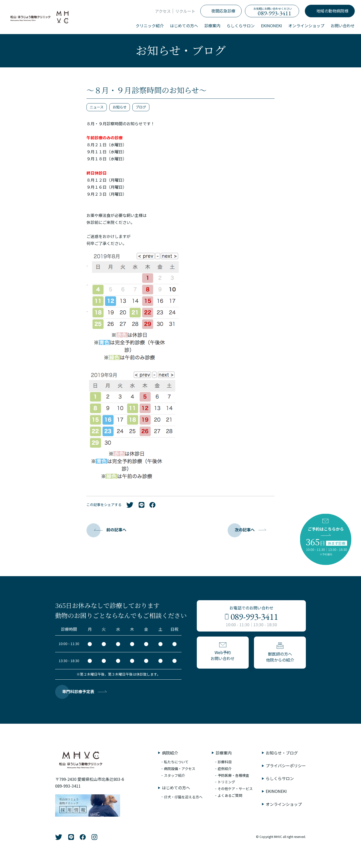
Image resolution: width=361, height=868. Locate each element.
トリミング (226, 782)
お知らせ (120, 107)
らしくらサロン (241, 26)
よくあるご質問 (230, 795)
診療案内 (212, 26)
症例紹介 (225, 769)
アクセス (163, 11)
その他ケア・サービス (235, 789)
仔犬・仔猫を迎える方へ (183, 797)
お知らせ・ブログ (282, 753)
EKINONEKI (272, 26)
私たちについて (176, 762)
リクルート (185, 11)
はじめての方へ (184, 26)
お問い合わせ (343, 26)
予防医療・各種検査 (233, 775)
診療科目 (225, 762)
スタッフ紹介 (174, 775)
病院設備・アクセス (180, 769)
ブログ (141, 107)
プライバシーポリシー (286, 766)
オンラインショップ (306, 26)
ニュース (97, 107)
